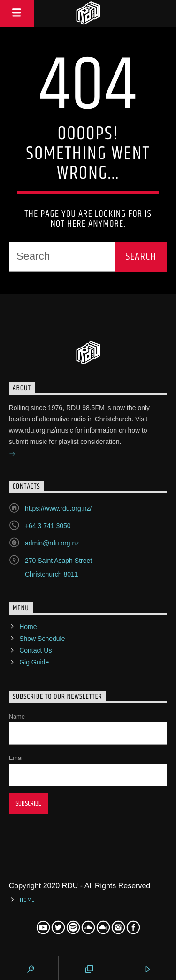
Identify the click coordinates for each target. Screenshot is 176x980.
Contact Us (35, 650)
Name (17, 716)
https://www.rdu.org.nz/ (58, 508)
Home (28, 627)
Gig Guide (34, 662)
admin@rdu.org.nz (52, 543)
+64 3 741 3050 (48, 526)
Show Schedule (42, 639)
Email (16, 758)
